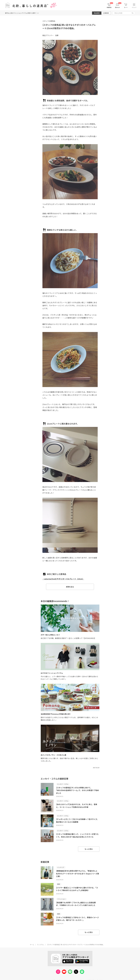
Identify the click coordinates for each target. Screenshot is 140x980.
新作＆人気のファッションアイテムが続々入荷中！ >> (22, 13)
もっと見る (89, 849)
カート (126, 7)
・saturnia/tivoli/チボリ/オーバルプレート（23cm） (63, 579)
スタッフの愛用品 (49, 21)
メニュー (134, 7)
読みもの (118, 7)
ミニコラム (40, 945)
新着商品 (109, 7)
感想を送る (70, 587)
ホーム (32, 945)
